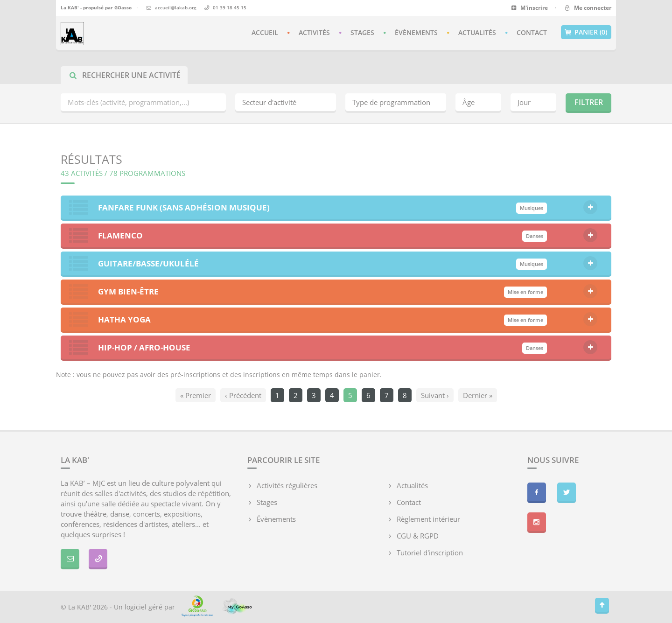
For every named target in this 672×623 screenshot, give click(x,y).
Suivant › (435, 395)
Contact (532, 32)
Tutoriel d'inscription (430, 553)
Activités (314, 32)
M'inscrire (529, 8)
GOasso (123, 7)
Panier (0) (586, 32)
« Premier (196, 395)
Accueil (265, 32)
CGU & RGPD (418, 536)
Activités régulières (287, 485)
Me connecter (587, 8)
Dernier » (478, 395)
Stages (362, 32)
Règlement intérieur (428, 519)
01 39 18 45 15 (230, 7)
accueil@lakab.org (176, 7)
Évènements (416, 32)
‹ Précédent (243, 395)
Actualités (477, 32)
